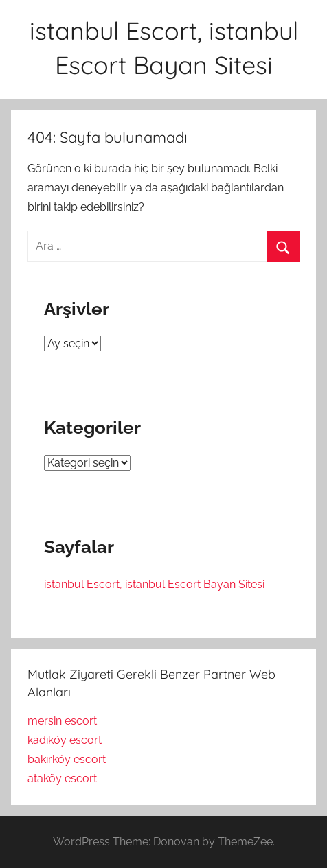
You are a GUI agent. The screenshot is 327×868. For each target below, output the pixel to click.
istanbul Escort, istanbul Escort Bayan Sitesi (154, 584)
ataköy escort (62, 778)
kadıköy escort (65, 740)
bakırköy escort (67, 759)
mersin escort (62, 721)
